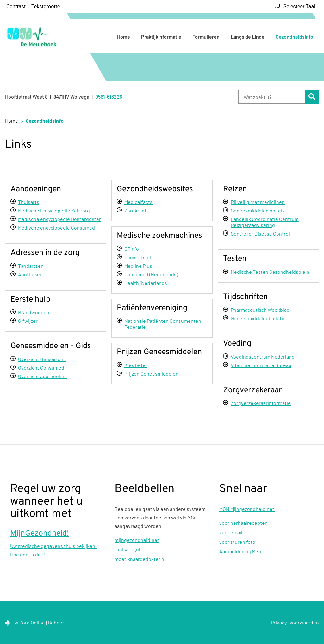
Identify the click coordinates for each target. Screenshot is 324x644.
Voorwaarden (304, 622)
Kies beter (136, 365)
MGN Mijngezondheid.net (247, 509)
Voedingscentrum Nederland (263, 356)
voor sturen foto (237, 542)
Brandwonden (34, 312)
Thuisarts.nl (138, 257)
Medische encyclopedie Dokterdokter (59, 219)
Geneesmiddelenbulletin (258, 318)
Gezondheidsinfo (294, 37)
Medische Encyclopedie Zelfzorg (54, 210)
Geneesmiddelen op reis (258, 210)
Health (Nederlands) (146, 283)
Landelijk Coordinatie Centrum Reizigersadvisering (265, 222)
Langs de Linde (248, 37)
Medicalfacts (138, 202)
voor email (231, 532)
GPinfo (132, 249)
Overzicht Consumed (41, 368)
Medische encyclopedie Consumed (56, 227)
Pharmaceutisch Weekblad (260, 310)
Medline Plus (138, 266)
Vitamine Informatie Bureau (261, 365)
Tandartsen (31, 266)
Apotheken (30, 274)
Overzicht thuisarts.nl (42, 359)
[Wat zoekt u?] (272, 97)
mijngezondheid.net (137, 540)
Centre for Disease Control (260, 233)
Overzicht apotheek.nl (42, 376)
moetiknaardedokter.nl (140, 559)
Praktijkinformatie (161, 37)
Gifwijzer (28, 321)
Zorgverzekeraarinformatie (261, 403)
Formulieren (206, 37)
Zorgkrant (135, 210)
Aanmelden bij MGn (240, 551)
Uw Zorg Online (28, 622)
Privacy (279, 622)
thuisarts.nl (127, 549)
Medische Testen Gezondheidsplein (270, 272)
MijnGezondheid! (40, 534)
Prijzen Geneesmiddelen (151, 374)
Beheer (56, 622)
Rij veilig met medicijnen (258, 202)
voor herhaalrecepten (243, 523)
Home (124, 37)
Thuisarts (29, 202)
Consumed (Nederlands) (151, 274)
